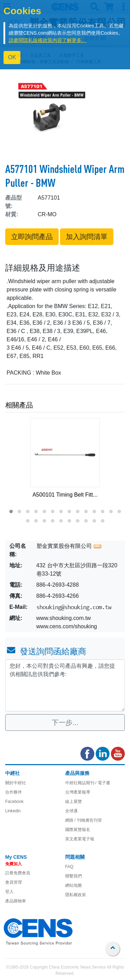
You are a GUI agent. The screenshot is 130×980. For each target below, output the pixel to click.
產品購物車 (16, 901)
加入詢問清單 (87, 237)
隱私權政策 (76, 895)
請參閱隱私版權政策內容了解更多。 (47, 40)
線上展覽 (73, 802)
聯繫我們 (73, 876)
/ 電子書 (102, 783)
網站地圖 (73, 885)
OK (12, 57)
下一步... (65, 723)
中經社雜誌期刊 (80, 783)
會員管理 (14, 882)
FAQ (69, 867)
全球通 (71, 811)
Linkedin (13, 811)
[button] (11, 511)
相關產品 (19, 405)
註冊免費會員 (18, 873)
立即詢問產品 (32, 237)
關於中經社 (16, 783)
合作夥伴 (14, 792)
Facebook (14, 802)
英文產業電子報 (80, 839)
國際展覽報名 (78, 830)
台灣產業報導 (78, 792)
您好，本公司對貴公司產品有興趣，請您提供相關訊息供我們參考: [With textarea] (65, 685)
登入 (9, 892)
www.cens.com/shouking (67, 626)
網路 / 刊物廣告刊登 (84, 820)
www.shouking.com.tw (64, 618)
